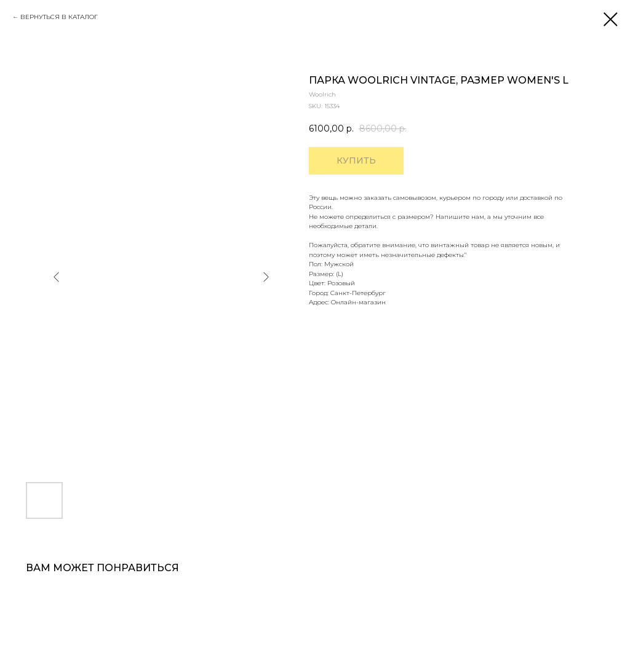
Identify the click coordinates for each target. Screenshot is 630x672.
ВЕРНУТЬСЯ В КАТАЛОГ (59, 17)
